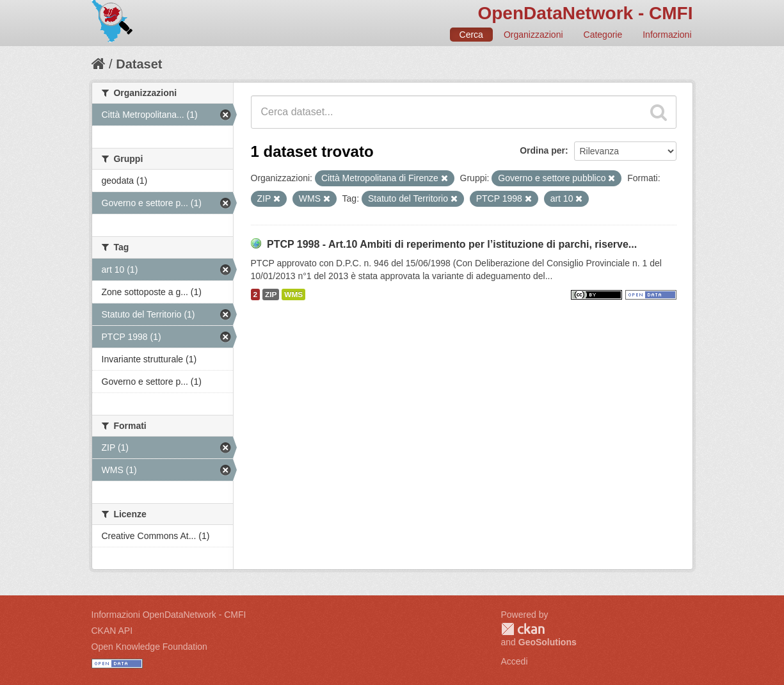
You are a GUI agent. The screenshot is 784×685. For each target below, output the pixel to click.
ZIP (271, 294)
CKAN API (112, 631)
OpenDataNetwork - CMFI (585, 13)
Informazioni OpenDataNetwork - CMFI (169, 615)
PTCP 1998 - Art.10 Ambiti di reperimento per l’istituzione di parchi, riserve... (452, 244)
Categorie (603, 35)
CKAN (523, 629)
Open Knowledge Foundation (149, 647)
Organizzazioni (533, 35)
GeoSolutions (548, 642)
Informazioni (667, 35)
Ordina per (542, 150)
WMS (293, 294)
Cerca (471, 35)
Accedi (515, 661)
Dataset (139, 64)
